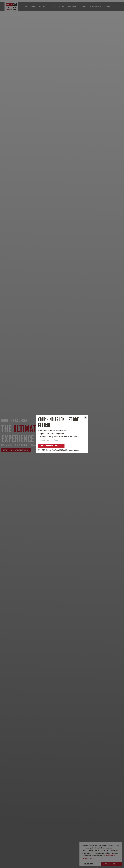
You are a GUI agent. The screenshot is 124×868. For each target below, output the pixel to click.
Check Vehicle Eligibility (50, 446)
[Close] (86, 417)
